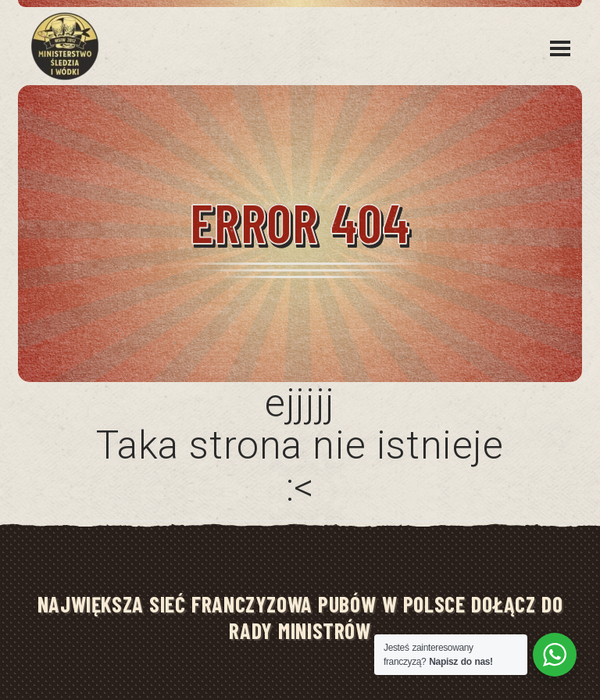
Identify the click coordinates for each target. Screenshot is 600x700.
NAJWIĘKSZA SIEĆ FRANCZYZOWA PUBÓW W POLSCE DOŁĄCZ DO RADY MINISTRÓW (300, 617)
